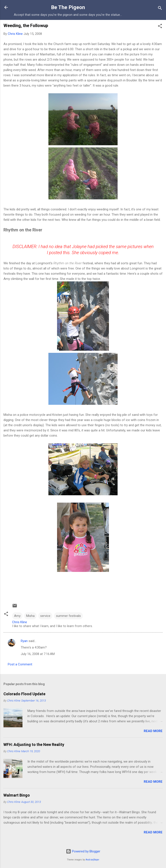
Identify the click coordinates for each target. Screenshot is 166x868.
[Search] (160, 9)
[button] (160, 27)
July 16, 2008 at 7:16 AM (38, 654)
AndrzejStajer (92, 860)
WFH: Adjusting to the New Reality (34, 745)
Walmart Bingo (17, 795)
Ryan (24, 641)
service (45, 616)
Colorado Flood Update (24, 694)
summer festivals (68, 616)
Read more (153, 731)
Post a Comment (20, 664)
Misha (30, 616)
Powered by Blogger (83, 851)
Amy (17, 616)
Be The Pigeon (68, 7)
